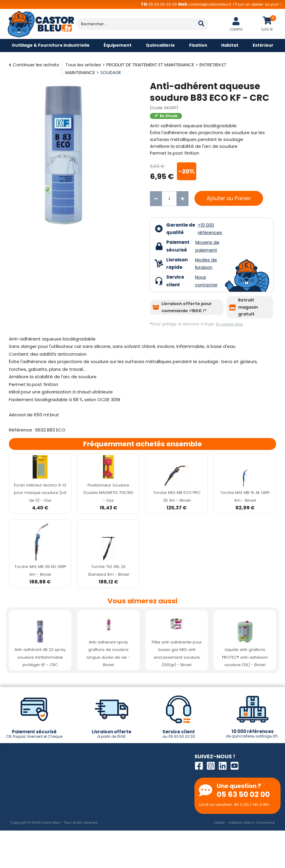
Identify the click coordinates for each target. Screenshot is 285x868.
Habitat (230, 45)
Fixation (198, 45)
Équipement (118, 45)
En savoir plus (229, 324)
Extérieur (263, 45)
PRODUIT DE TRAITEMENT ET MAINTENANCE (150, 65)
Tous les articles (83, 65)
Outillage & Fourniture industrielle (51, 45)
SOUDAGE (111, 72)
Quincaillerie (160, 45)
